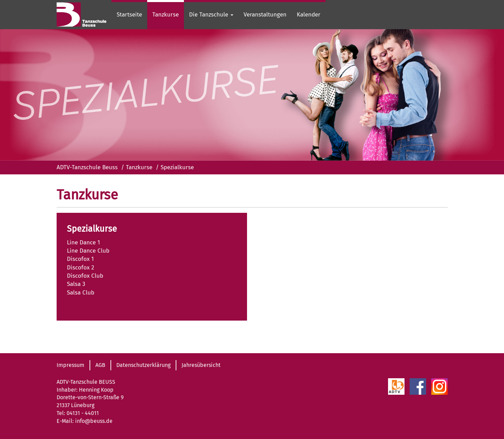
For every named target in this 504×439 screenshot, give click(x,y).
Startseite (129, 15)
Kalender (309, 15)
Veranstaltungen (265, 15)
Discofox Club (85, 276)
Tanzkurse (166, 15)
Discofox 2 (80, 268)
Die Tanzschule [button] (211, 15)
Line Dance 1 (83, 242)
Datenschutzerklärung (143, 365)
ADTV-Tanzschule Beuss (87, 167)
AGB (100, 365)
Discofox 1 (80, 259)
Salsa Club (81, 293)
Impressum (71, 365)
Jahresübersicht (201, 365)
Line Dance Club (88, 251)
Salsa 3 (76, 284)
